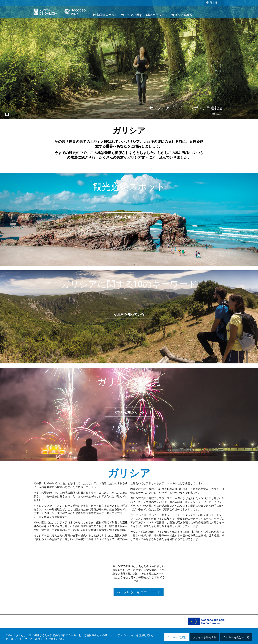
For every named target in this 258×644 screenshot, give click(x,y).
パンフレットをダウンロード (207, 592)
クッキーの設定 (177, 637)
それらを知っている (129, 217)
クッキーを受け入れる (236, 637)
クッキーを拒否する (204, 637)
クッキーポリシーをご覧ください (44, 639)
